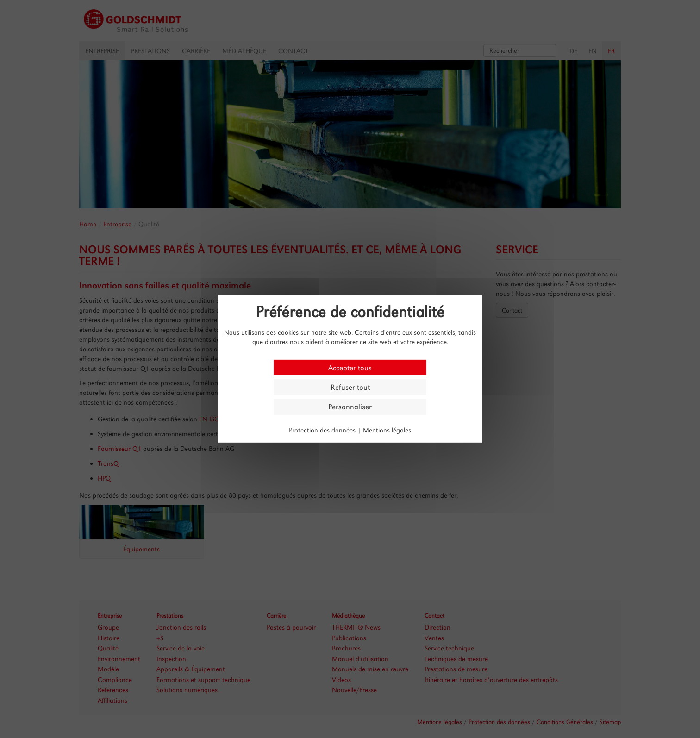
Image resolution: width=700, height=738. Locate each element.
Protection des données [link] (322, 430)
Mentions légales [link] (387, 430)
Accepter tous (350, 367)
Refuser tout (350, 387)
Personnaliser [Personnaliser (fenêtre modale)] (350, 407)
